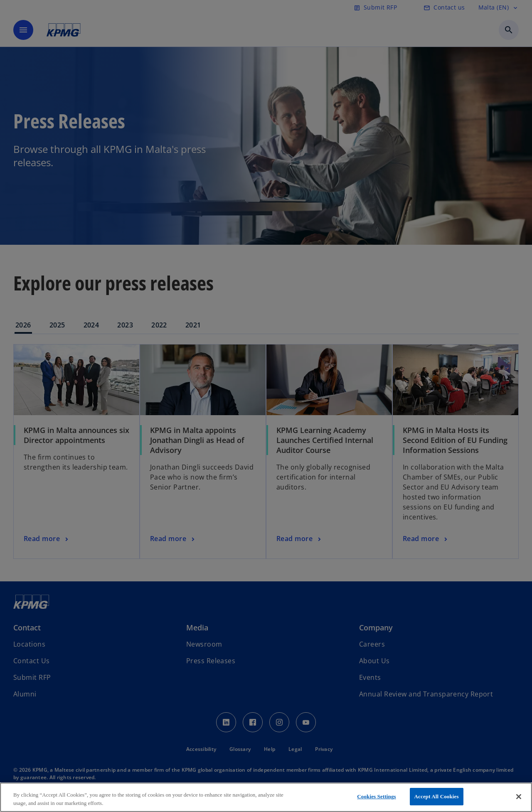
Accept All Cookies (437, 796)
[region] (266, 797)
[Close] (519, 797)
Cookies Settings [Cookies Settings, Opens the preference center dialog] (376, 796)
